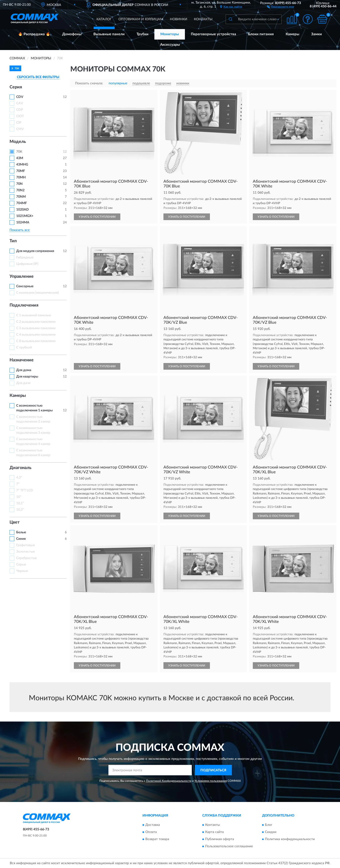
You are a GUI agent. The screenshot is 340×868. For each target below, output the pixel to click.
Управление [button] (22, 277)
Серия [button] (16, 87)
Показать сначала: (89, 83)
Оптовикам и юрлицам (141, 19)
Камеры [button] (18, 396)
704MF (22, 203)
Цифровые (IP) (27, 264)
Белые (21, 532)
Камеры (292, 34)
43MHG (22, 165)
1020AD (23, 210)
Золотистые (25, 552)
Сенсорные (25, 286)
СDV (20, 97)
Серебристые (26, 558)
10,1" (20, 503)
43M (20, 158)
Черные (22, 571)
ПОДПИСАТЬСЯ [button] (213, 770)
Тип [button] (13, 241)
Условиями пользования (211, 781)
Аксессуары (170, 45)
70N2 (20, 190)
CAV (20, 103)
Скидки (271, 832)
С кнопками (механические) (38, 293)
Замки (317, 34)
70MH (21, 177)
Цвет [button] (15, 522)
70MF (21, 171)
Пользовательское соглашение (229, 846)
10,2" (20, 510)
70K (19, 152)
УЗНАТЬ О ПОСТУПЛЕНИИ (97, 217)
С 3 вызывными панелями (36, 328)
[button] (281, 6)
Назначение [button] (22, 360)
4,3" (19, 478)
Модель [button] (18, 142)
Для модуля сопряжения (35, 251)
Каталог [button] (104, 19)
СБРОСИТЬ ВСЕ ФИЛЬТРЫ (38, 77)
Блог (269, 825)
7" (18, 484)
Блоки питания (261, 34)
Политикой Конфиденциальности (169, 781)
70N (19, 184)
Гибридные (25, 257)
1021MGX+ (25, 216)
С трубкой (24, 348)
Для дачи (23, 383)
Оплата (151, 832)
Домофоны (72, 34)
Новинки (179, 19)
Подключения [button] (24, 305)
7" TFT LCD (25, 490)
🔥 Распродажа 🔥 (34, 34)
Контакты (203, 19)
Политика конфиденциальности (290, 839)
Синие (21, 539)
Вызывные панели (109, 34)
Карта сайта (214, 832)
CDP (20, 110)
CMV (20, 129)
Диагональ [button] (20, 468)
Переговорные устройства (213, 34)
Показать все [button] (20, 230)
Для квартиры (27, 377)
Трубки (142, 34)
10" (19, 497)
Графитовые (25, 545)
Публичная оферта (220, 839)
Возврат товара (157, 839)
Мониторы (170, 34)
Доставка (153, 825)
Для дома (24, 370)
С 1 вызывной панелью (34, 315)
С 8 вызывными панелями (36, 341)
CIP (19, 123)
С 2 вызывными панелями (36, 322)
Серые (21, 565)
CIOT (20, 116)
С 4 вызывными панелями (36, 335)
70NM (21, 197)
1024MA (23, 222)
